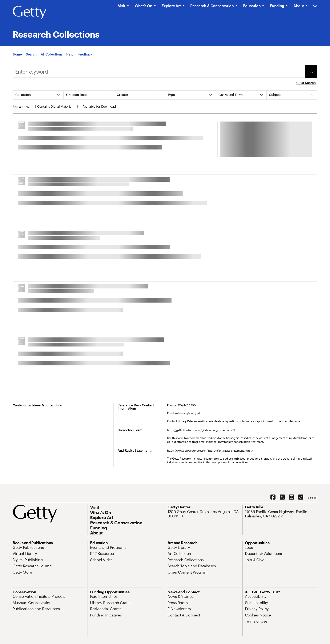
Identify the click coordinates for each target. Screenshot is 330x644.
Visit (122, 6)
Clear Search (306, 83)
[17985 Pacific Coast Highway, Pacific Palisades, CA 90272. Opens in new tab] (281, 514)
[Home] (17, 56)
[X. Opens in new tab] (282, 497)
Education (252, 6)
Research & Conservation (212, 6)
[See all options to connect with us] (312, 497)
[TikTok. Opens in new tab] (301, 497)
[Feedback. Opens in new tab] (85, 56)
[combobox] (159, 71)
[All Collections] (52, 56)
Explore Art (171, 6)
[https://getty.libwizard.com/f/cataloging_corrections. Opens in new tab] (201, 430)
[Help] (70, 56)
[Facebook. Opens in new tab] (273, 497)
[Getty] (29, 13)
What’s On (144, 6)
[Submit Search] (311, 71)
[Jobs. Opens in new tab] (249, 547)
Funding (277, 6)
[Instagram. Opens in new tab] (291, 497)
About (299, 6)
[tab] (38, 95)
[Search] (31, 56)
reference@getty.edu (188, 413)
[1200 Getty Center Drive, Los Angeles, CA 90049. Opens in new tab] (204, 514)
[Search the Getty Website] (315, 6)
